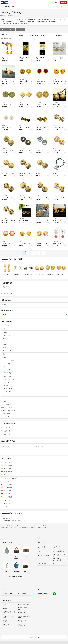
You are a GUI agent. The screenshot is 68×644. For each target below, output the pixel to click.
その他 (35, 385)
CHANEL (34, 315)
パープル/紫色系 (34, 484)
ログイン (56, 3)
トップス (35, 332)
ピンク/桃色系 (34, 491)
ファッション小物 (35, 351)
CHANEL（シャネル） (8, 29)
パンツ (35, 341)
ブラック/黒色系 (34, 462)
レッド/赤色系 (34, 494)
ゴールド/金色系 (34, 503)
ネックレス (35, 363)
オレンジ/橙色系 (34, 497)
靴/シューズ (35, 354)
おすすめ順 (30, 35)
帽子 (35, 395)
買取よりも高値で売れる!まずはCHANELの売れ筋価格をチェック (34, 519)
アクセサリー (35, 357)
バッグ (35, 348)
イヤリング (20, 29)
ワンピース (35, 338)
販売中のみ (21, 35)
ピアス (35, 367)
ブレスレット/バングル (35, 376)
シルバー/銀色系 (34, 500)
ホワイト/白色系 (34, 465)
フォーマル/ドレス (35, 392)
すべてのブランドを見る (16, 577)
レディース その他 (35, 398)
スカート (35, 345)
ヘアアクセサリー (35, 389)
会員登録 (63, 3)
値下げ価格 (34, 304)
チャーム (35, 382)
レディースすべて (35, 329)
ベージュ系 (34, 475)
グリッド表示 (39, 35)
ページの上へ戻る (34, 637)
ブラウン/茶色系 (34, 472)
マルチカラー (34, 506)
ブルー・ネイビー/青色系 (34, 481)
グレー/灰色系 (34, 469)
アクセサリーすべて (35, 360)
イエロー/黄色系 (34, 487)
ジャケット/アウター (35, 335)
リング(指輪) (35, 373)
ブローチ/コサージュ (35, 379)
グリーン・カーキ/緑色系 (34, 478)
